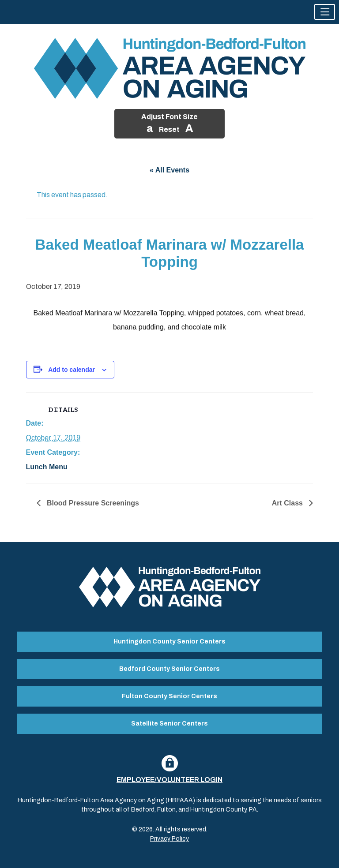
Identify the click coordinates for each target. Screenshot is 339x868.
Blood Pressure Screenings (92, 503)
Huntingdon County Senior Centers (169, 642)
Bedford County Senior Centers (169, 669)
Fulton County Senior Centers (169, 696)
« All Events (169, 170)
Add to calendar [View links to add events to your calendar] (72, 370)
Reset (169, 129)
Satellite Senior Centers (169, 724)
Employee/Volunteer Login (169, 780)
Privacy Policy (169, 839)
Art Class (288, 503)
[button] (325, 12)
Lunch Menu (47, 467)
